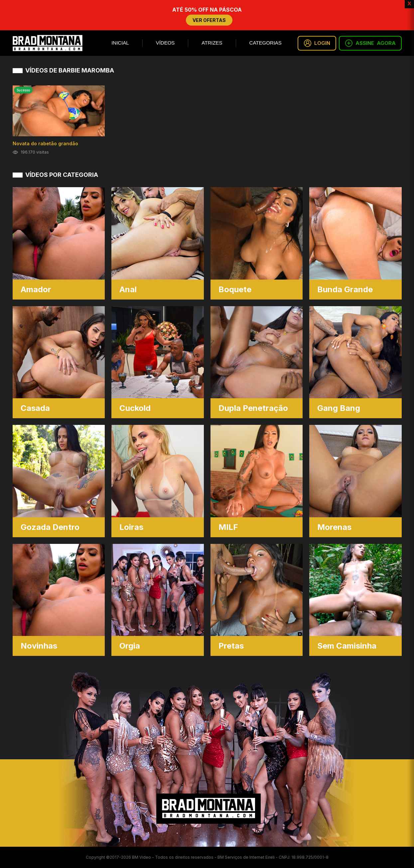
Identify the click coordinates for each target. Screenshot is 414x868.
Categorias (266, 43)
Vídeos (165, 43)
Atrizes (212, 43)
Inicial (120, 43)
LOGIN (317, 43)
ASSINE (370, 43)
